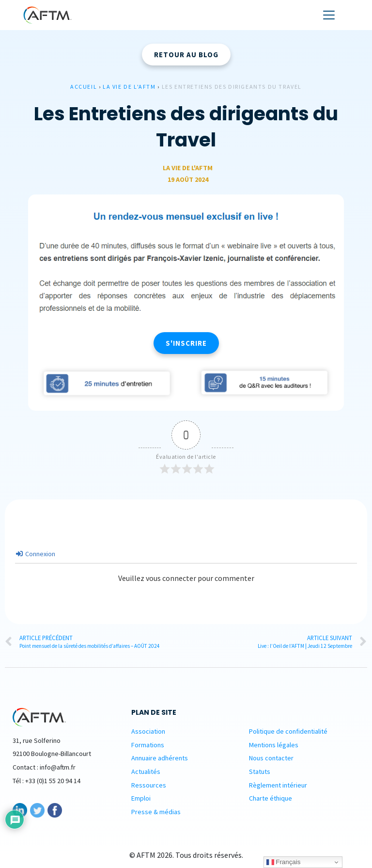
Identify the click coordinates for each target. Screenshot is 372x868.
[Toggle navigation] (329, 15)
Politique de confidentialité (288, 731)
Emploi (141, 798)
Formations (148, 745)
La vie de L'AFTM (129, 87)
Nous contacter (271, 758)
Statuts (260, 772)
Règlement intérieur (278, 785)
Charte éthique (271, 798)
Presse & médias (156, 812)
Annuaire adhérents (160, 758)
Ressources (149, 785)
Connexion (36, 554)
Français (284, 862)
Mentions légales (274, 745)
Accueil (84, 87)
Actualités (146, 772)
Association (148, 731)
